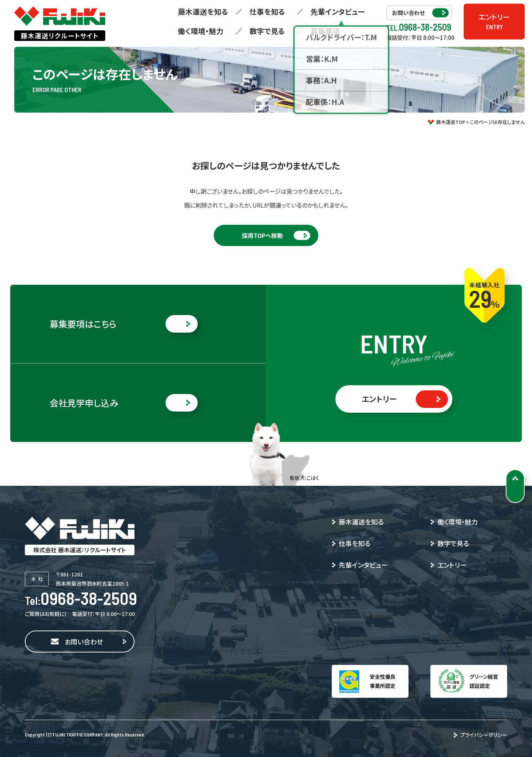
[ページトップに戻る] (515, 486)
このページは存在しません (497, 122)
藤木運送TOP (451, 122)
